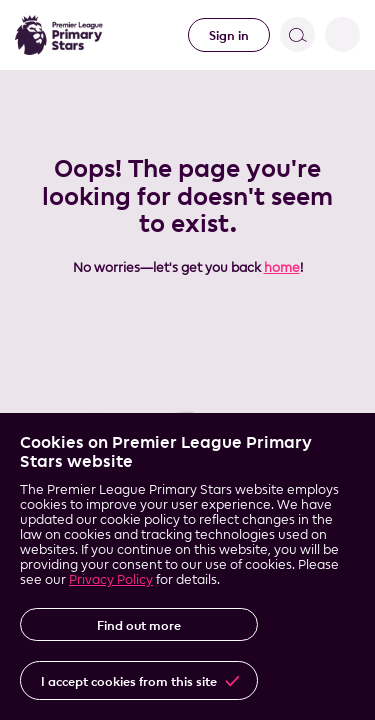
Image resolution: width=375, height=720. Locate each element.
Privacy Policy (111, 579)
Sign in (229, 35)
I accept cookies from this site (129, 681)
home (282, 267)
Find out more (139, 625)
